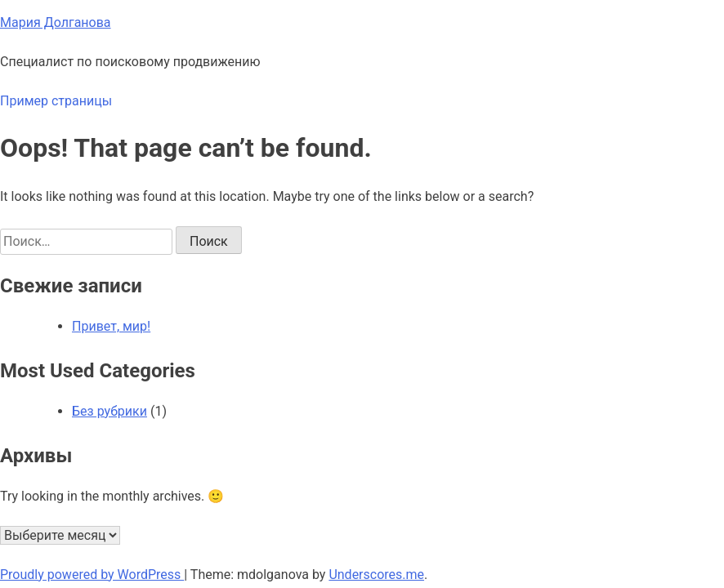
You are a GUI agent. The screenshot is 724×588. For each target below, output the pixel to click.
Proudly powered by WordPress (92, 575)
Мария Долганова (56, 22)
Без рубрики (109, 411)
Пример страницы (56, 101)
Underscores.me (376, 575)
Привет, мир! (111, 326)
